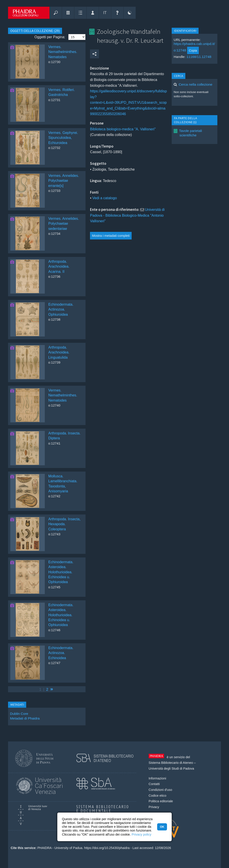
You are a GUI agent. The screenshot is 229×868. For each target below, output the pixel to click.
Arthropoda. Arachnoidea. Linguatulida (59, 352)
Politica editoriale (161, 801)
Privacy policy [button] (141, 834)
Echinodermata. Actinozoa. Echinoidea (61, 653)
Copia (193, 51)
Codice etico (157, 796)
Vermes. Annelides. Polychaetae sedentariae (64, 224)
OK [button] (162, 827)
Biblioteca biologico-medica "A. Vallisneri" (123, 129)
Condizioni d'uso (160, 790)
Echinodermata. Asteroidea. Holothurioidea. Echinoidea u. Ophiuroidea (61, 572)
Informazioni (157, 778)
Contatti (154, 784)
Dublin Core (19, 714)
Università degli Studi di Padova (171, 768)
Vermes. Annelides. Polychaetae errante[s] (64, 181)
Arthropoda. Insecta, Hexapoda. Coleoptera (64, 524)
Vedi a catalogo (104, 198)
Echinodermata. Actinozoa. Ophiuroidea (61, 309)
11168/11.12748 (199, 57)
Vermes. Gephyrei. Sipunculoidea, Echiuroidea (63, 138)
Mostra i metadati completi (111, 236)
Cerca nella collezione (195, 84)
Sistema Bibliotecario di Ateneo (171, 763)
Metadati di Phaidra (25, 718)
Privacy (154, 807)
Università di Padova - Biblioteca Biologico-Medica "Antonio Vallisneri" (127, 215)
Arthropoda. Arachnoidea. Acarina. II (59, 267)
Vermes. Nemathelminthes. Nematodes (63, 52)
